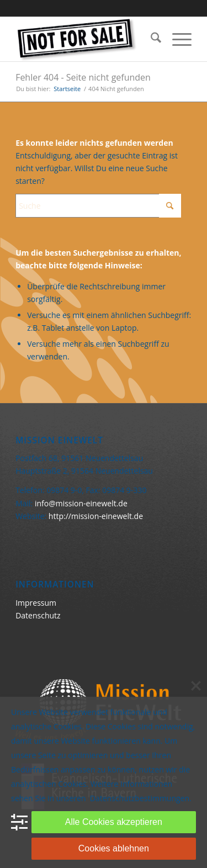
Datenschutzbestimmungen (140, 798)
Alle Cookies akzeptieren (114, 822)
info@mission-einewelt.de (81, 503)
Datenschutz (38, 615)
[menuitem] (150, 39)
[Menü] (176, 39)
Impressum (36, 603)
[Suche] (150, 39)
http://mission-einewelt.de (96, 516)
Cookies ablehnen (114, 848)
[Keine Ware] (86, 39)
